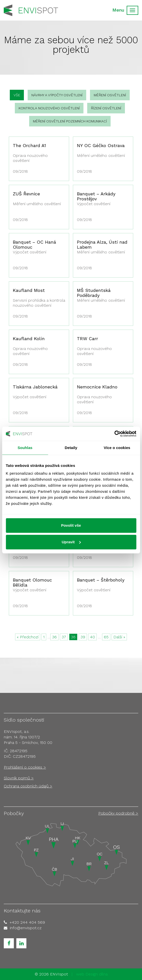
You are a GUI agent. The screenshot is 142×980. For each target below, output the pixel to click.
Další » (119, 637)
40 (92, 637)
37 (64, 637)
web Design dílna (92, 974)
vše (17, 95)
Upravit (71, 542)
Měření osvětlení (110, 95)
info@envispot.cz (26, 928)
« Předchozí (28, 637)
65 (106, 637)
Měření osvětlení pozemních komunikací (70, 121)
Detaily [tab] (71, 448)
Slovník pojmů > (19, 778)
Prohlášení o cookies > (25, 767)
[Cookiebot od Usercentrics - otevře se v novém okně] (114, 434)
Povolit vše (71, 525)
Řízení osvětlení (106, 108)
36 (54, 637)
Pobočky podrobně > (118, 813)
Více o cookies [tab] (117, 448)
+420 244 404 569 (27, 922)
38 (73, 637)
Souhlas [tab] (25, 448)
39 (83, 637)
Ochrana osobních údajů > (28, 786)
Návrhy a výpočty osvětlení (57, 95)
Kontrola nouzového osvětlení (49, 108)
